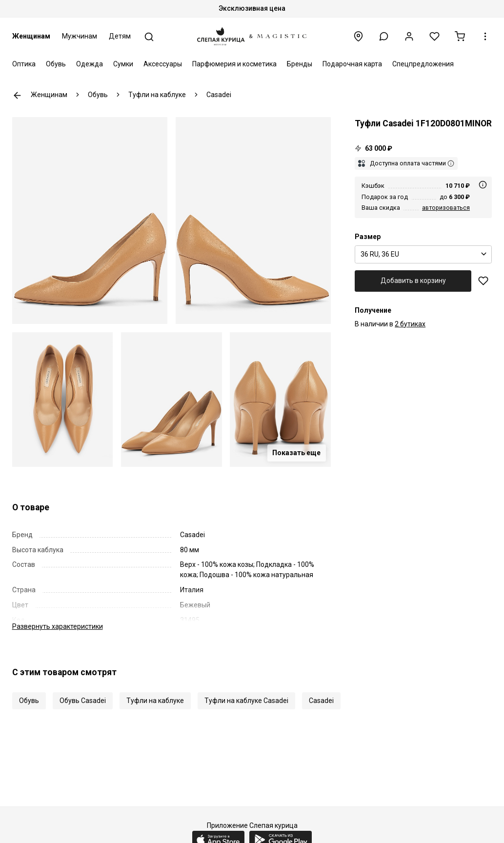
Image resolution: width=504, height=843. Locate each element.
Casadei (321, 701)
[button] (384, 36)
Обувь (56, 64)
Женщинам (31, 36)
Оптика (24, 64)
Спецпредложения (423, 64)
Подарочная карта (352, 64)
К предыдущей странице (17, 95)
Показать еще (296, 453)
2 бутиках (410, 324)
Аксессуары (163, 64)
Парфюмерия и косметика (234, 64)
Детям (120, 36)
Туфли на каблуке (155, 701)
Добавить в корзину (413, 281)
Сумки (123, 64)
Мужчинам (80, 36)
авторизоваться (446, 208)
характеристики (58, 626)
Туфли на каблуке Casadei (246, 701)
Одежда (90, 64)
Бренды (300, 64)
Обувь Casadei (83, 701)
